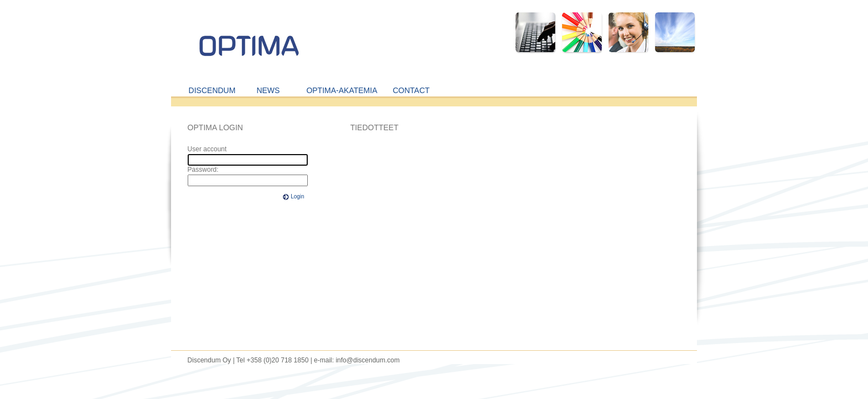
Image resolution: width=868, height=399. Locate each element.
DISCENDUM (212, 90)
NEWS (268, 90)
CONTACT (411, 90)
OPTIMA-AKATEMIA (342, 90)
